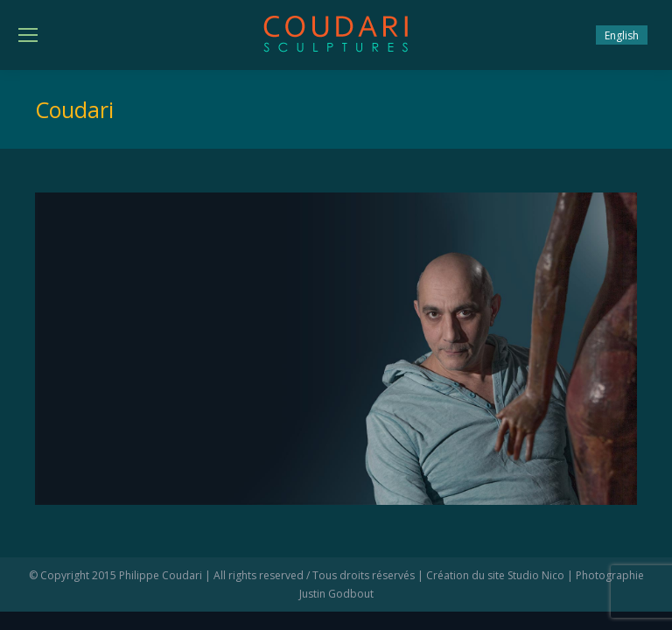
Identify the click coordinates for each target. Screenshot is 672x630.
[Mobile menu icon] (28, 35)
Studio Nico (536, 575)
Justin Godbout (336, 594)
